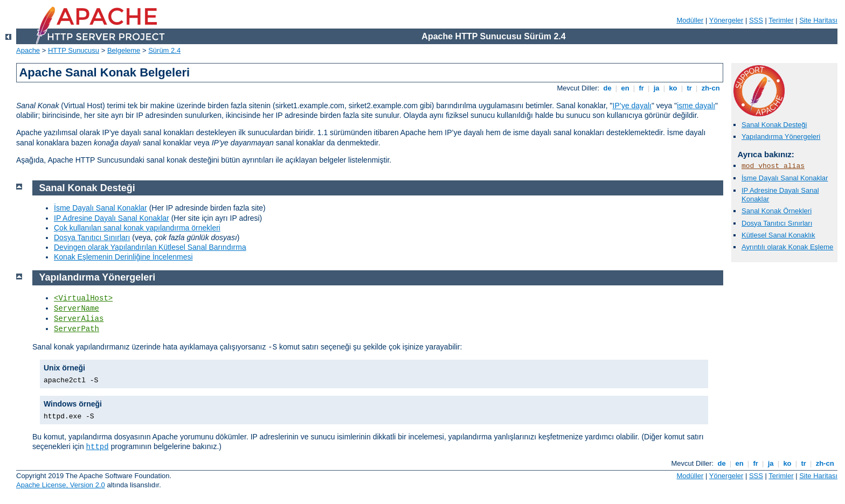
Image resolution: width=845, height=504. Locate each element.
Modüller (690, 20)
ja (656, 88)
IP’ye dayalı (632, 106)
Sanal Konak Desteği (774, 125)
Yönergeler (726, 20)
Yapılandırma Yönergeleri (781, 136)
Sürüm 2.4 (164, 50)
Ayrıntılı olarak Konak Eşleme (787, 247)
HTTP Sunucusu (74, 50)
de (607, 88)
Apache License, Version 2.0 (61, 485)
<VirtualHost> (83, 298)
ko (673, 88)
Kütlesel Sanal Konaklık (778, 235)
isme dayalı (696, 106)
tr (690, 88)
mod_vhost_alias (773, 166)
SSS (756, 20)
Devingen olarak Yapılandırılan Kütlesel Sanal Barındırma (150, 247)
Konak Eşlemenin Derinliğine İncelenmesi (123, 257)
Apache (28, 50)
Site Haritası (818, 20)
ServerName (77, 309)
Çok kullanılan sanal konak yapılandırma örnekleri (137, 228)
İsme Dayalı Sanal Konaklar (785, 178)
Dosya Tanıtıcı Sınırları (777, 223)
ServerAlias (79, 319)
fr (642, 88)
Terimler (781, 20)
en (625, 88)
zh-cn (711, 88)
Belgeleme (124, 50)
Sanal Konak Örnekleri (777, 211)
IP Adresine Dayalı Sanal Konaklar (112, 218)
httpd (98, 447)
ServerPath (77, 329)
